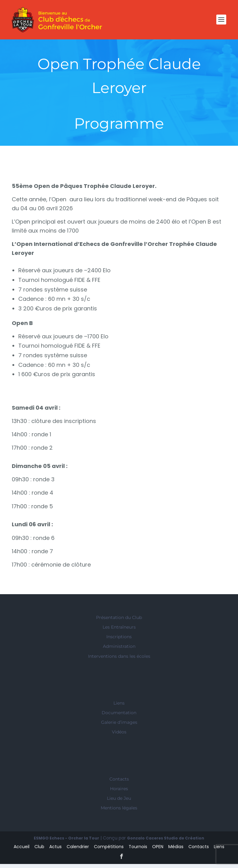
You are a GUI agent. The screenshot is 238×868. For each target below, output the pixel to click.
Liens (119, 707)
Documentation (119, 717)
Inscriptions (119, 641)
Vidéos (119, 736)
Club (39, 851)
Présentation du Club (119, 621)
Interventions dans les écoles (119, 660)
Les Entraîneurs (119, 631)
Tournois (138, 851)
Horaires (119, 793)
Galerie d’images (119, 726)
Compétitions (109, 851)
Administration (119, 650)
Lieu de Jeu (119, 802)
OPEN (158, 851)
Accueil (22, 851)
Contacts (119, 783)
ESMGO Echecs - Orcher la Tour (66, 842)
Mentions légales (119, 812)
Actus (55, 851)
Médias (176, 851)
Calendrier (78, 851)
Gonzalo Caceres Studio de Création (166, 842)
